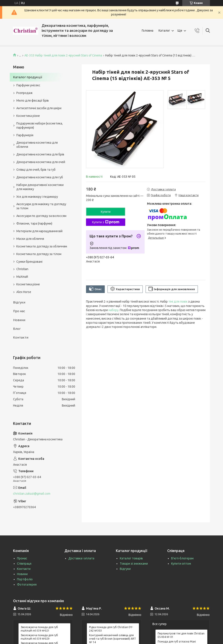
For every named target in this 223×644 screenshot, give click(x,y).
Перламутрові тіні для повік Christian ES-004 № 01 (181, 635)
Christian (22, 269)
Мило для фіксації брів (33, 101)
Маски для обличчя (30, 239)
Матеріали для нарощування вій (39, 231)
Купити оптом (181, 564)
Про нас (19, 311)
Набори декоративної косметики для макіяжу (40, 187)
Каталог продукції (28, 77)
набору (113, 310)
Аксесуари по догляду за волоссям (41, 216)
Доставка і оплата (81, 558)
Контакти (21, 337)
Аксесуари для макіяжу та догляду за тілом (41, 206)
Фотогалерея (27, 584)
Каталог (164, 31)
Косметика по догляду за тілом (39, 254)
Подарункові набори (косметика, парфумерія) (40, 125)
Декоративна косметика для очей (41, 162)
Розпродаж (24, 93)
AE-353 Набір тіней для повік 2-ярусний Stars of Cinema (63, 55)
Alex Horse (24, 292)
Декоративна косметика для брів (40, 154)
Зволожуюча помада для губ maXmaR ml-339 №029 (39, 637)
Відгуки (19, 302)
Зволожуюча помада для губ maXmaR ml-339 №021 (39, 629)
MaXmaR (22, 277)
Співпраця (24, 564)
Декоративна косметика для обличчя (37, 145)
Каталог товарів (131, 558)
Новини (19, 320)
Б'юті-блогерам (182, 558)
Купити (106, 212)
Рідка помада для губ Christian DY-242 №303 (111, 629)
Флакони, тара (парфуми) (34, 223)
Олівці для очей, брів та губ (36, 170)
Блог (17, 329)
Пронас (22, 558)
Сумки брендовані (29, 262)
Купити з (106, 222)
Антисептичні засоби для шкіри (39, 108)
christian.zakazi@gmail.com (32, 494)
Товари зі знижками (134, 564)
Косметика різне (28, 116)
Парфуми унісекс (28, 85)
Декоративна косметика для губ (40, 177)
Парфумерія (25, 135)
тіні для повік (178, 302)
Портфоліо (25, 579)
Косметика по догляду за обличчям (42, 246)
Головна (148, 31)
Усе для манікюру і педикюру (37, 197)
